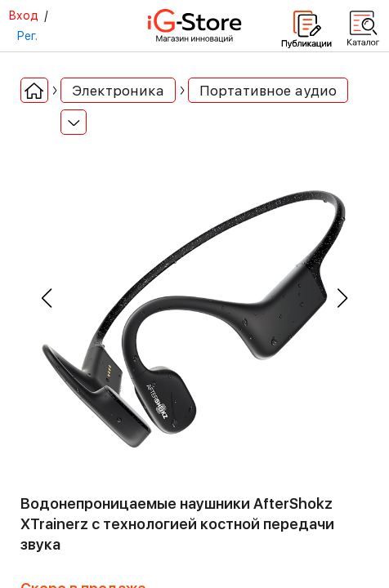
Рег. (27, 36)
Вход (23, 16)
